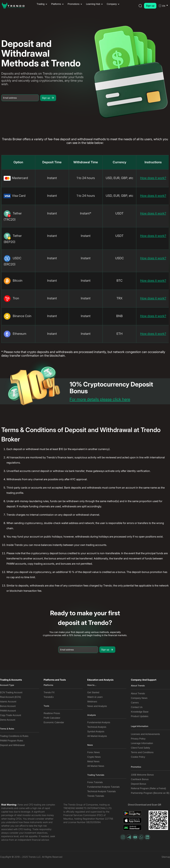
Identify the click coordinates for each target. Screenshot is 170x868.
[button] (42, 4)
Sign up (48, 98)
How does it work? (153, 178)
